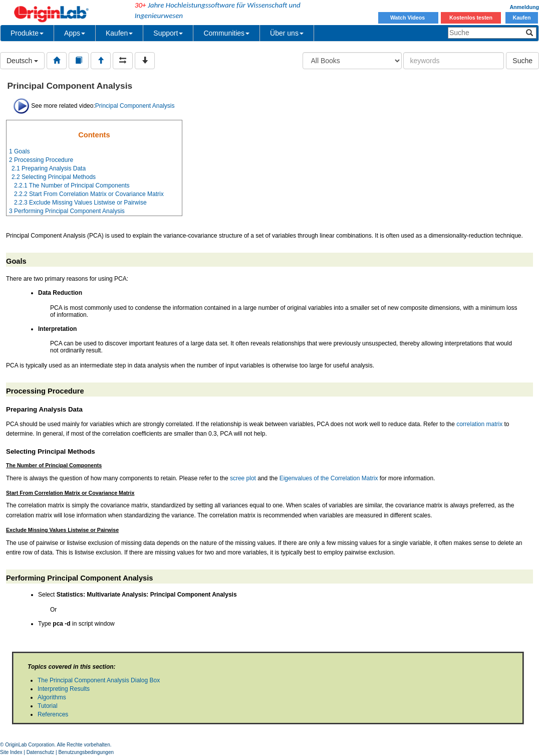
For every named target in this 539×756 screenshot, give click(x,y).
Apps (75, 33)
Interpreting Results (64, 689)
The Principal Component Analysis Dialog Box (99, 680)
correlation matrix (479, 424)
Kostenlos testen (471, 18)
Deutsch (22, 61)
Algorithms (52, 697)
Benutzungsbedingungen (86, 752)
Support (168, 33)
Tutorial (48, 706)
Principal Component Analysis (135, 106)
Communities (226, 33)
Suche (522, 61)
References (53, 714)
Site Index (11, 752)
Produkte (27, 33)
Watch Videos (408, 18)
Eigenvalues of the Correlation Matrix (329, 478)
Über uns (287, 33)
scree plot (243, 478)
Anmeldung (524, 7)
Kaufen (521, 18)
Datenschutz (41, 752)
